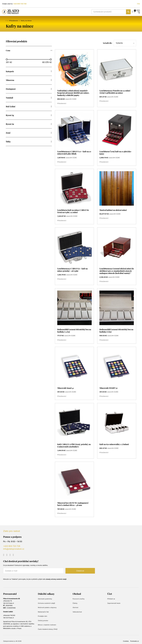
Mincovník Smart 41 (65, 387)
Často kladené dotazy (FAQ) (48, 628)
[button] (29, 50)
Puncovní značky (79, 598)
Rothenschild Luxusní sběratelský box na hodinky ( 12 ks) (74, 330)
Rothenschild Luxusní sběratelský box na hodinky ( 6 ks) (116, 330)
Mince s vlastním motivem (47, 624)
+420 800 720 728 (20, 4)
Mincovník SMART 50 (108, 387)
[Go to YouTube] (4, 554)
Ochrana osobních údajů (46, 602)
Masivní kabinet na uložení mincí (113, 209)
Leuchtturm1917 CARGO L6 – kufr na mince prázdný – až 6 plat (72, 269)
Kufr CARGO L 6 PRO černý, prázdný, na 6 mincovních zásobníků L (74, 445)
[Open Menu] (138, 12)
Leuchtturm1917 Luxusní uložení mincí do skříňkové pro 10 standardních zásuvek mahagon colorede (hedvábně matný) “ (117, 270)
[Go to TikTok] (13, 554)
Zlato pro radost (12, 530)
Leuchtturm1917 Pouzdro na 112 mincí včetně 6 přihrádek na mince (115, 91)
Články (75, 602)
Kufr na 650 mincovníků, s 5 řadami (114, 444)
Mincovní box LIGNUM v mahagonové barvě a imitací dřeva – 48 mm (73, 503)
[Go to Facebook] (7, 554)
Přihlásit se (111, 598)
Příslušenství (14, 21)
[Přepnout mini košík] (134, 12)
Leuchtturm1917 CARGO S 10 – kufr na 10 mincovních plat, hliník (74, 152)
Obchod (75, 607)
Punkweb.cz (134, 640)
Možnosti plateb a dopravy (47, 607)
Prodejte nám (43, 615)
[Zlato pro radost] (11, 12)
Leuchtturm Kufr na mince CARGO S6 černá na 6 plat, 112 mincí (73, 210)
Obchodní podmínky (45, 598)
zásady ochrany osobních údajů (56, 578)
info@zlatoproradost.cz (14, 548)
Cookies (126, 640)
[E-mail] (34, 570)
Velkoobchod (77, 611)
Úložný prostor (43, 620)
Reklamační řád (43, 611)
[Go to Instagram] (10, 554)
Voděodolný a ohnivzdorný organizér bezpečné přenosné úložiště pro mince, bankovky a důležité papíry (73, 92)
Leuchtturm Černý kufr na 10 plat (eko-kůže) (115, 152)
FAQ (138, 4)
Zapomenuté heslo (114, 602)
